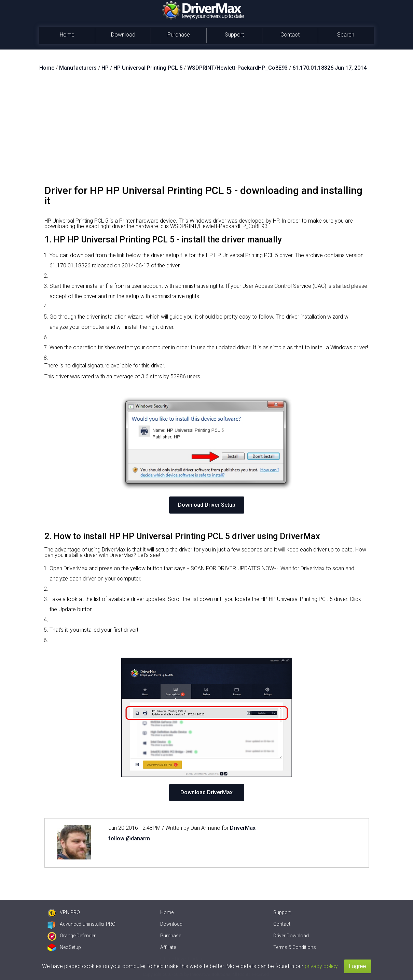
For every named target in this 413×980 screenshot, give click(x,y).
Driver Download (291, 936)
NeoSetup (64, 947)
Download (123, 35)
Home (67, 35)
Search (346, 35)
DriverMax (243, 828)
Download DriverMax (206, 792)
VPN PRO (64, 912)
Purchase (179, 35)
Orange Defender (72, 936)
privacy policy (321, 966)
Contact (290, 35)
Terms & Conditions (295, 947)
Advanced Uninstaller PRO (81, 924)
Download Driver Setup (207, 505)
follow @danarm (129, 838)
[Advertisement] (207, 131)
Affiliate (168, 947)
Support (234, 35)
